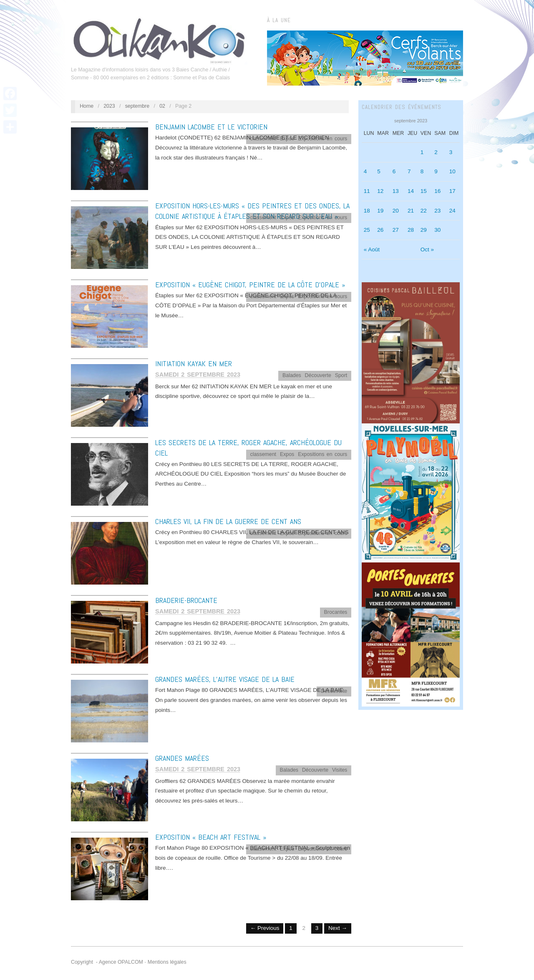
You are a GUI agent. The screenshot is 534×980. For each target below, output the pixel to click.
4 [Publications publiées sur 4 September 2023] (365, 171)
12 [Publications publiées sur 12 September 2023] (380, 191)
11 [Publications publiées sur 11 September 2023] (367, 191)
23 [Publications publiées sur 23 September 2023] (437, 211)
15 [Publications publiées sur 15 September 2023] (424, 191)
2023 (109, 106)
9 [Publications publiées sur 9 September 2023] (436, 171)
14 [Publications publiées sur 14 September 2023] (411, 191)
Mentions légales (167, 962)
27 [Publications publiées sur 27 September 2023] (396, 230)
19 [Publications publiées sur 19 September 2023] (380, 211)
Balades (292, 375)
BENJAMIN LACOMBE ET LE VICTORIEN (211, 127)
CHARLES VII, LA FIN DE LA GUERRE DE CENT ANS (228, 521)
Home (87, 106)
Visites (340, 770)
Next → (338, 928)
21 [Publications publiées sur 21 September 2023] (411, 211)
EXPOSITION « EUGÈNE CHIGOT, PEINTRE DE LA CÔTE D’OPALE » (250, 285)
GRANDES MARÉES (182, 758)
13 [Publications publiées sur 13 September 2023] (396, 191)
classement (263, 139)
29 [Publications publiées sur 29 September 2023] (424, 230)
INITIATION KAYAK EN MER (194, 363)
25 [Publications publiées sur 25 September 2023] (367, 230)
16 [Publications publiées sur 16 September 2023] (437, 191)
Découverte (318, 375)
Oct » (427, 249)
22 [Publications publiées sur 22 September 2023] (424, 211)
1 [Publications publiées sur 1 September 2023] (422, 152)
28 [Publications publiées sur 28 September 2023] (411, 230)
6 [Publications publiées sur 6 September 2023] (394, 171)
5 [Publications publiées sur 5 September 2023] (379, 171)
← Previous (265, 928)
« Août (372, 249)
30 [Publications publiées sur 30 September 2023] (437, 230)
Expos (287, 139)
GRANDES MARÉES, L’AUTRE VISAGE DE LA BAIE (225, 679)
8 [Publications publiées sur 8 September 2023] (422, 171)
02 (162, 106)
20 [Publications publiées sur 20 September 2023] (396, 211)
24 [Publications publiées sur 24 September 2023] (452, 211)
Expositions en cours (322, 139)
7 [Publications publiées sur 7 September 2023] (409, 171)
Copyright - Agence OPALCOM (107, 962)
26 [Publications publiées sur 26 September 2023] (380, 230)
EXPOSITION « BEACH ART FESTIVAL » (211, 837)
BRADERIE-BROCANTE (186, 600)
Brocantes (336, 612)
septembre (137, 106)
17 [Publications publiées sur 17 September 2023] (452, 191)
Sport (341, 375)
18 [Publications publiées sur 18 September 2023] (367, 211)
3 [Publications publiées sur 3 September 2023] (451, 152)
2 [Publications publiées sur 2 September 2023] (436, 152)
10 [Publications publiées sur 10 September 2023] (452, 171)
